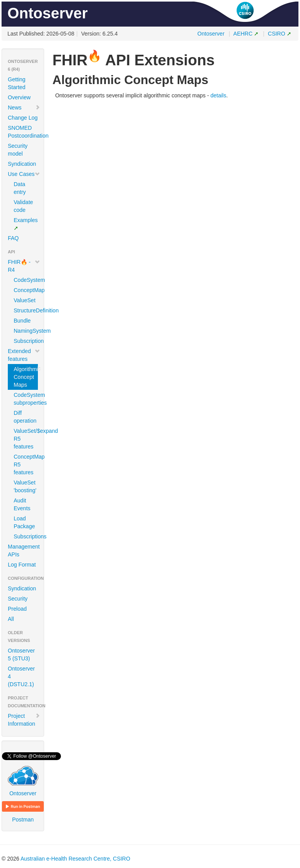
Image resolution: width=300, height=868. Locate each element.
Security (18, 599)
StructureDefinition (26, 310)
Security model (18, 150)
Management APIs (24, 551)
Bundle (22, 321)
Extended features (24, 355)
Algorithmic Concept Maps (26, 377)
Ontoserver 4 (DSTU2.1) (21, 676)
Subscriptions (26, 536)
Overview (19, 97)
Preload (17, 609)
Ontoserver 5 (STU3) (21, 655)
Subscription (26, 341)
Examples (26, 220)
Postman (23, 812)
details (218, 95)
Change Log (23, 118)
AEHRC (243, 34)
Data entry (20, 188)
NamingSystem (26, 331)
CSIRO (277, 34)
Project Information (24, 720)
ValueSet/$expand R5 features (26, 439)
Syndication (22, 164)
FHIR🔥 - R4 (24, 266)
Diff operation (25, 417)
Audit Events (22, 504)
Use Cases (24, 174)
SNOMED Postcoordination (26, 132)
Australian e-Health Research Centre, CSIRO (75, 859)
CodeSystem (26, 280)
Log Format (22, 565)
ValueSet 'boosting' (25, 486)
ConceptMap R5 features (26, 464)
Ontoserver (211, 34)
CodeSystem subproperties (26, 399)
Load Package (24, 522)
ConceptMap (26, 290)
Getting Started (17, 83)
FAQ (13, 238)
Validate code (23, 206)
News (24, 108)
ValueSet (25, 300)
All (11, 619)
